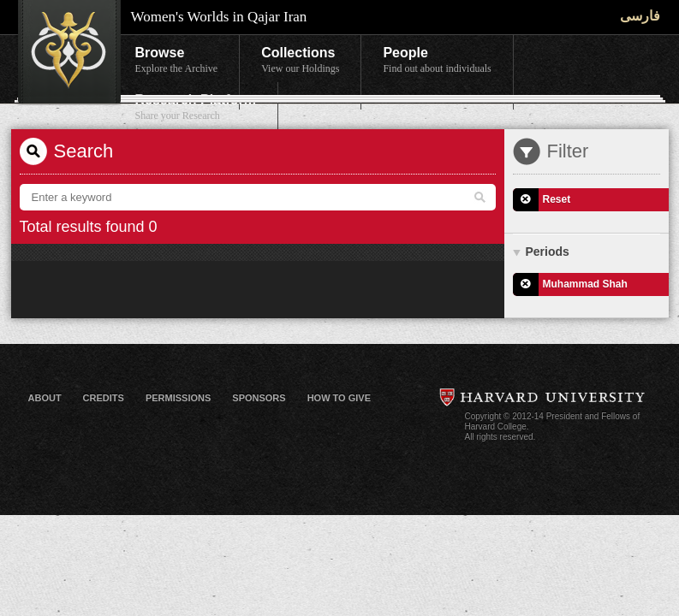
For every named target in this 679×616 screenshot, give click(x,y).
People (437, 61)
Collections (300, 61)
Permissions (178, 398)
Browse (177, 61)
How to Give (339, 398)
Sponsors (259, 398)
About (45, 398)
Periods (548, 252)
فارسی (640, 16)
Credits (104, 398)
